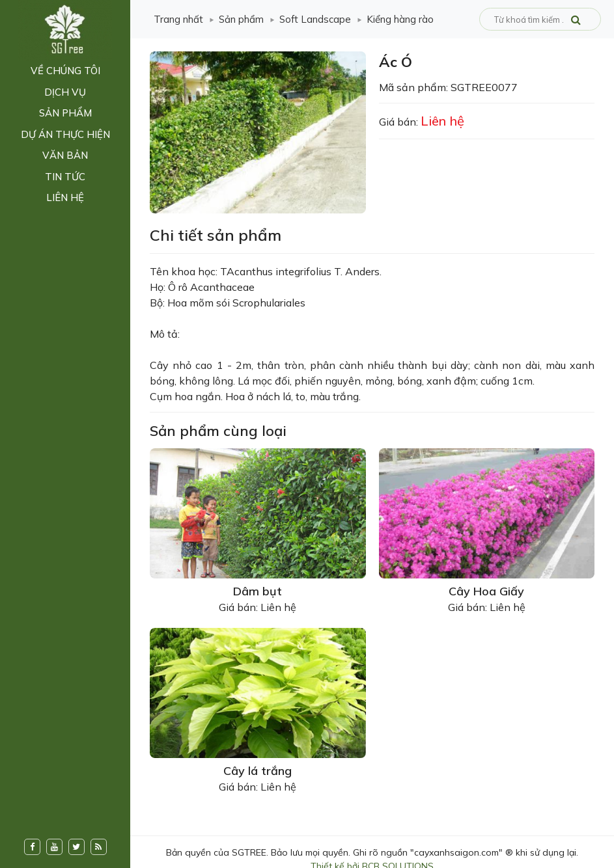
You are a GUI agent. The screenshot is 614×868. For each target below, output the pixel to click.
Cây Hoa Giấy (486, 591)
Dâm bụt (258, 591)
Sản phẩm (65, 113)
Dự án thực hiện (65, 134)
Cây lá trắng (258, 771)
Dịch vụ (65, 92)
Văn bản (65, 155)
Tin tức (65, 177)
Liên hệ (65, 197)
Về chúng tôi (65, 71)
